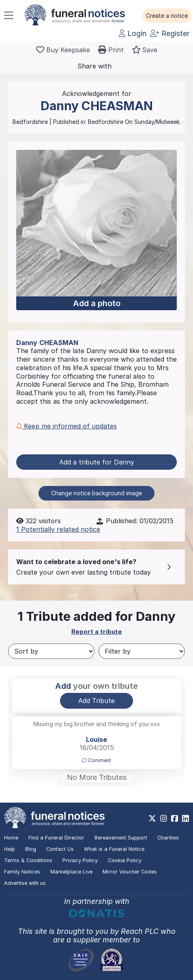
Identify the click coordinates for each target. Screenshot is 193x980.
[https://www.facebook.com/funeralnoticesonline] (175, 818)
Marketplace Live (71, 872)
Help (10, 849)
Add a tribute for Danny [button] (97, 462)
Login (133, 33)
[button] (167, 16)
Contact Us (60, 849)
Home (11, 838)
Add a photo (97, 303)
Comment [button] (96, 760)
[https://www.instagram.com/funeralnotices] (164, 818)
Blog (31, 849)
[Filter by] (142, 651)
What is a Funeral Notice (114, 849)
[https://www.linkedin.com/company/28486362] (185, 818)
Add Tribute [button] (96, 701)
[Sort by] (51, 651)
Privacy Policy (80, 860)
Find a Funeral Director (56, 838)
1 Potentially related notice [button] (58, 529)
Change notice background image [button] (96, 493)
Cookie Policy (125, 860)
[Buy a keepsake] (63, 50)
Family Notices (22, 872)
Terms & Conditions (28, 860)
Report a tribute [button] (97, 632)
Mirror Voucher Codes (130, 872)
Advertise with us (25, 883)
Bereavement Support (121, 838)
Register (170, 33)
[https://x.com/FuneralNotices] (152, 818)
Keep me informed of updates (66, 426)
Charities (168, 838)
